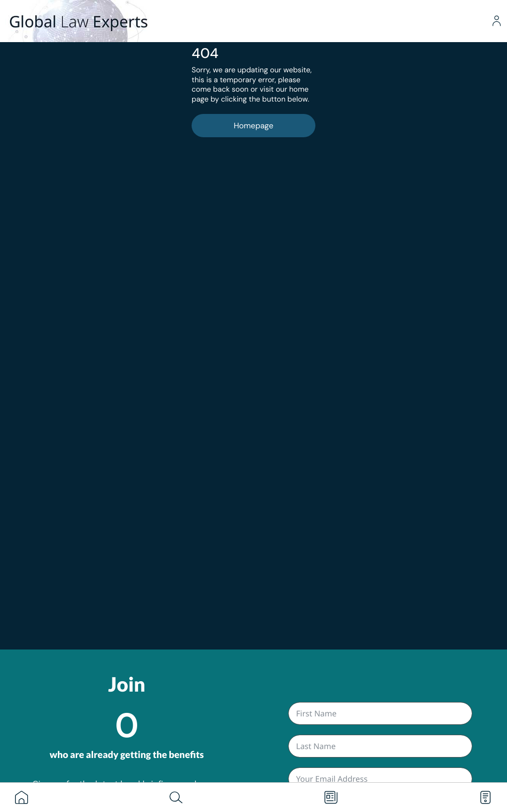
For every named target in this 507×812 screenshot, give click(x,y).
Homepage (253, 126)
